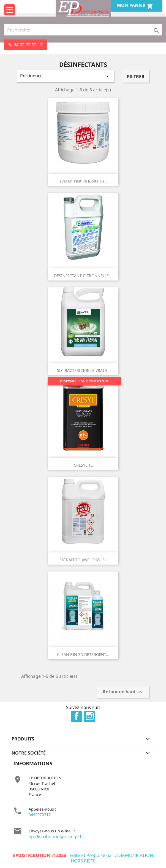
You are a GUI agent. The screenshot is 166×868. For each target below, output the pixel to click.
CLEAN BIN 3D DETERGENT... (83, 654)
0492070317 (40, 815)
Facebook (77, 716)
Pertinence (66, 76)
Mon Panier (135, 6)
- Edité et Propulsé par (64, 855)
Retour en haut (123, 692)
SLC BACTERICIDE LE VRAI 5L (83, 370)
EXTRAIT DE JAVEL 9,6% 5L (83, 560)
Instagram (90, 716)
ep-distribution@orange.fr (56, 837)
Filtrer (136, 76)
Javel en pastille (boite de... (83, 181)
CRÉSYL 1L (83, 465)
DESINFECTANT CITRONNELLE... (83, 276)
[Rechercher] (83, 30)
